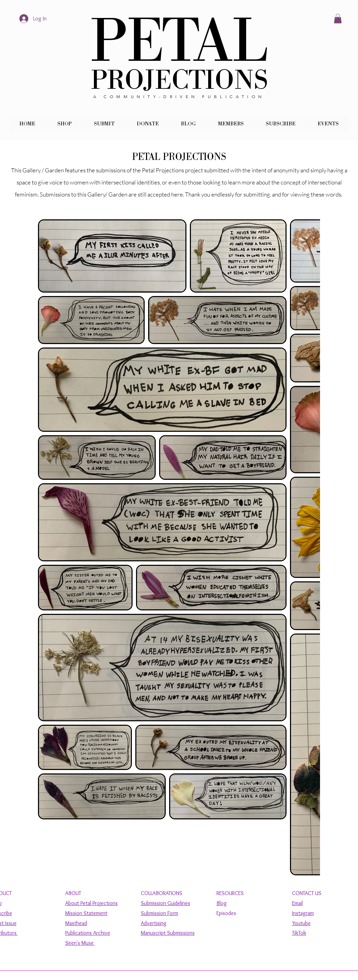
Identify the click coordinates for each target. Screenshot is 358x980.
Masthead (76, 923)
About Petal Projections (91, 903)
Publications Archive (88, 933)
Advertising (154, 923)
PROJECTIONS (179, 80)
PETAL (179, 42)
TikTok (299, 933)
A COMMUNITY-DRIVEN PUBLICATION (179, 97)
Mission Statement (86, 913)
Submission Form (159, 913)
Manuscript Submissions (168, 933)
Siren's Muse (80, 943)
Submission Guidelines (166, 903)
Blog (222, 903)
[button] (338, 18)
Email (297, 903)
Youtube (301, 923)
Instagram (303, 913)
